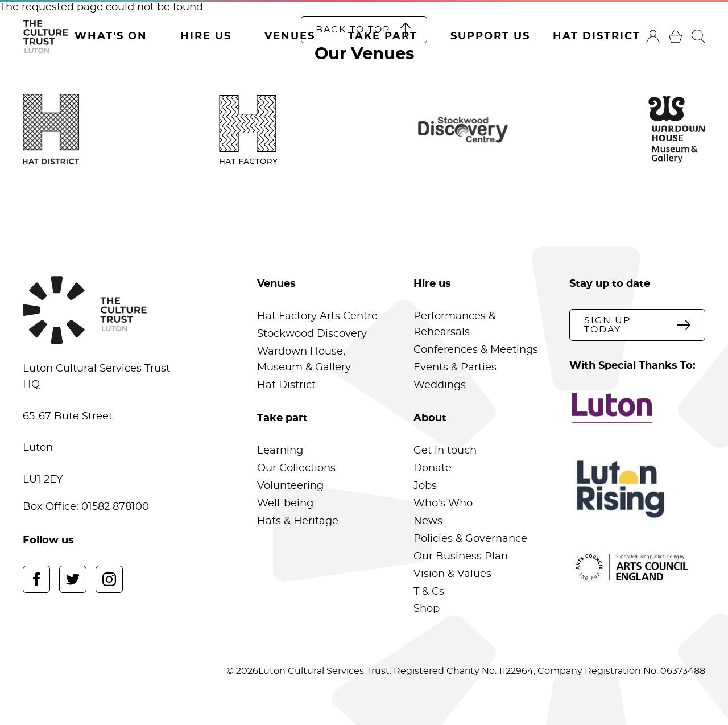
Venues (290, 36)
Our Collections (296, 468)
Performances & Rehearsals (454, 324)
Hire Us (206, 36)
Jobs (425, 486)
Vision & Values (452, 574)
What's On (111, 36)
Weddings (440, 385)
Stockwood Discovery (312, 334)
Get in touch (445, 451)
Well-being (285, 504)
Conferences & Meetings (476, 350)
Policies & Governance (470, 539)
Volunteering (290, 486)
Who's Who (443, 504)
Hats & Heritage (298, 521)
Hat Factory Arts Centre (317, 316)
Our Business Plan (461, 557)
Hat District (597, 36)
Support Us (490, 36)
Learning (280, 451)
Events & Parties (455, 368)
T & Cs (429, 592)
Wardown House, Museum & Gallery (304, 360)
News (428, 521)
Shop (427, 609)
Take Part (383, 36)
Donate (433, 468)
